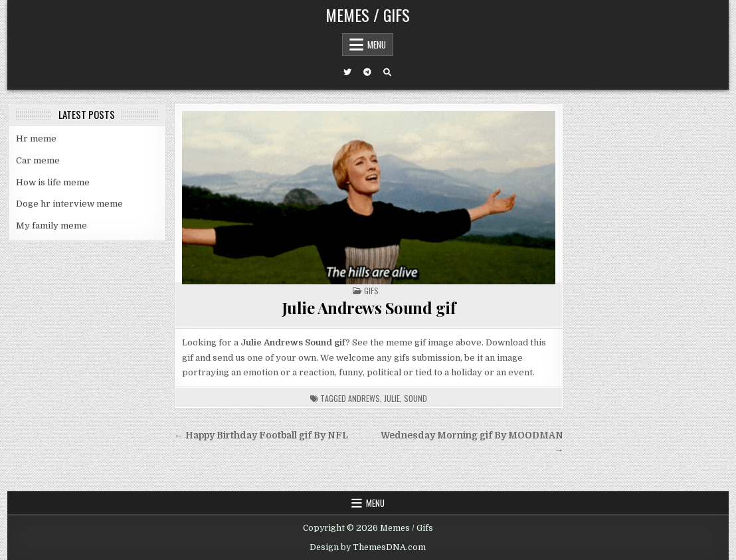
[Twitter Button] (347, 72)
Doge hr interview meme (69, 204)
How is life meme (53, 182)
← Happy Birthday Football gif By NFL (261, 435)
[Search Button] (387, 72)
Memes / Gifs (368, 15)
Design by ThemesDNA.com (368, 547)
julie (392, 398)
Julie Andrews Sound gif (369, 308)
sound (415, 398)
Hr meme (36, 139)
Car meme (38, 160)
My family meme (51, 226)
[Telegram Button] (367, 72)
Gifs (371, 291)
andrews (364, 398)
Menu (377, 45)
